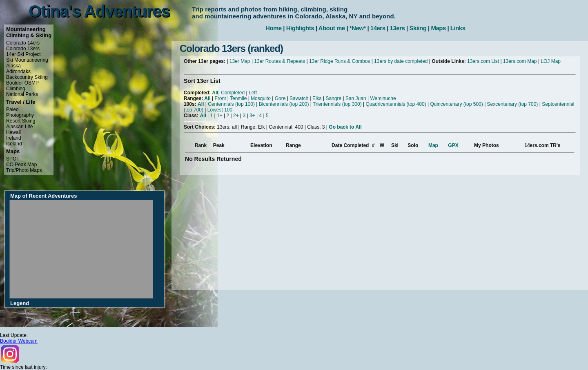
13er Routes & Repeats (280, 61)
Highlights (300, 28)
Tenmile (238, 98)
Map (433, 145)
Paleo (12, 109)
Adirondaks (18, 71)
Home (274, 28)
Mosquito (261, 98)
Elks (317, 98)
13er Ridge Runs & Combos (340, 61)
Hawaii (13, 132)
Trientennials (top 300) (337, 104)
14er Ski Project (23, 54)
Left (253, 93)
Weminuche (383, 98)
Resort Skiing (21, 121)
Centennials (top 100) (231, 104)
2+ (236, 116)
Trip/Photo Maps (24, 170)
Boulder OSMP (22, 83)
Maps (438, 28)
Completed (233, 93)
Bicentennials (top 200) (284, 104)
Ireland (14, 138)
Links (458, 28)
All (215, 93)
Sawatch (299, 98)
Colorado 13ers (23, 49)
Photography (20, 115)
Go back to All (345, 127)
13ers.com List (483, 61)
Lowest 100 (220, 110)
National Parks (22, 94)
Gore (280, 98)
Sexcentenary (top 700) (513, 104)
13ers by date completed (401, 61)
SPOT (13, 159)
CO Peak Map (21, 165)
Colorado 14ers (23, 43)
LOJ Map (551, 61)
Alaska (13, 66)
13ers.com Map (520, 61)
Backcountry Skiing (27, 77)
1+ (220, 116)
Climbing (16, 89)
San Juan (356, 98)
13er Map (240, 61)
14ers (378, 28)
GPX (453, 145)
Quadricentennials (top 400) (396, 104)
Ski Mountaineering (27, 60)
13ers (398, 28)
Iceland (14, 144)
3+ (252, 116)
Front (220, 98)
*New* (358, 28)
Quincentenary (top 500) (456, 104)
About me (332, 28)
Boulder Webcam (19, 341)
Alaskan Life (19, 127)
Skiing (418, 28)
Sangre (333, 98)
